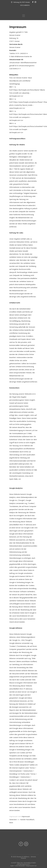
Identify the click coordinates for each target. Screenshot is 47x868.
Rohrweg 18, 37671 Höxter (22, 2)
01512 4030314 (25, 5)
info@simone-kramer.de (23, 56)
